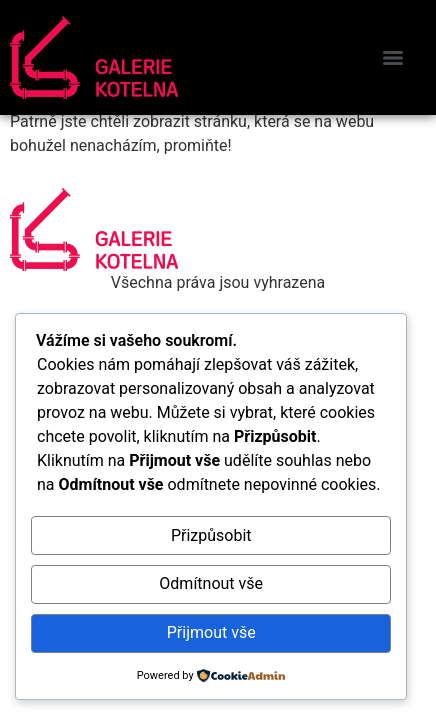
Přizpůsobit (211, 535)
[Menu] (393, 58)
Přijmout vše (211, 632)
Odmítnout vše (211, 583)
